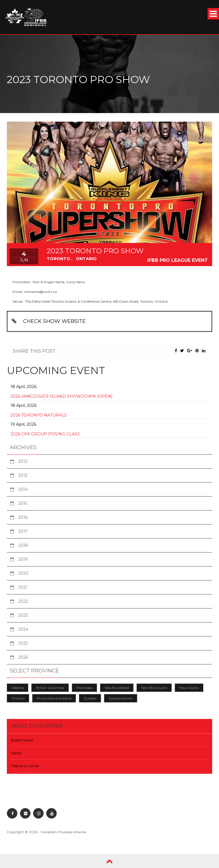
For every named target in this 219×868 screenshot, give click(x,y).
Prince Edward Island (54, 698)
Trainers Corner (25, 766)
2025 (23, 643)
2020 (23, 573)
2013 (23, 475)
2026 (23, 657)
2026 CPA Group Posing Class (45, 434)
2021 (23, 587)
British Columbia (50, 688)
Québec (90, 698)
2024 (23, 629)
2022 (23, 601)
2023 (23, 615)
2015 (23, 503)
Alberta (18, 688)
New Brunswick (154, 688)
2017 (23, 531)
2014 (23, 489)
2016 (23, 517)
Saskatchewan (121, 698)
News (16, 753)
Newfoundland (117, 688)
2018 (23, 545)
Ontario (18, 698)
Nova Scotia (189, 688)
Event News (22, 740)
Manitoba (84, 688)
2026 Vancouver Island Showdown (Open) (61, 396)
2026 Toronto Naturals (39, 415)
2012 (23, 461)
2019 (23, 559)
